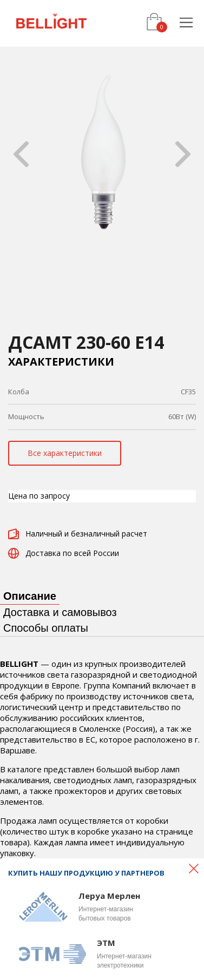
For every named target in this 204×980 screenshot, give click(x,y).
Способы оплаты (46, 628)
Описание (30, 596)
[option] (102, 154)
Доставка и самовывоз (60, 612)
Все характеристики (65, 453)
